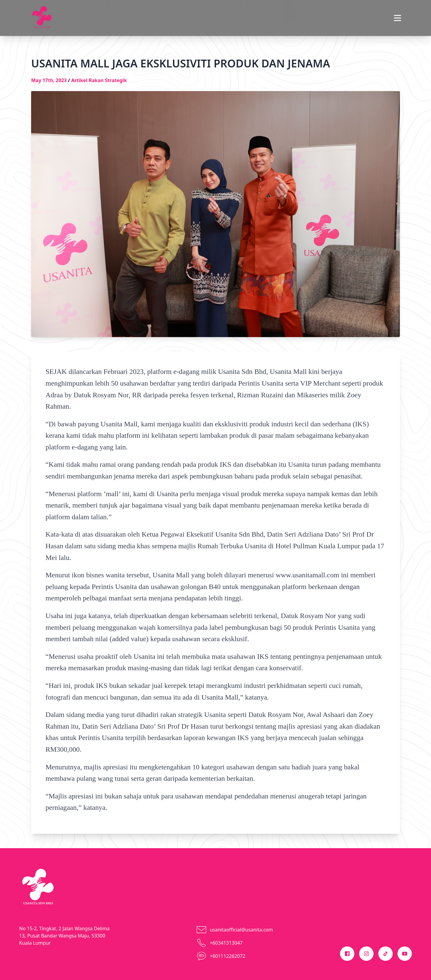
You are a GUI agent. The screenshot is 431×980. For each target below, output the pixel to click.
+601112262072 (228, 956)
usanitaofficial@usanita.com (241, 930)
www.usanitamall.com (307, 575)
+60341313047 (226, 943)
